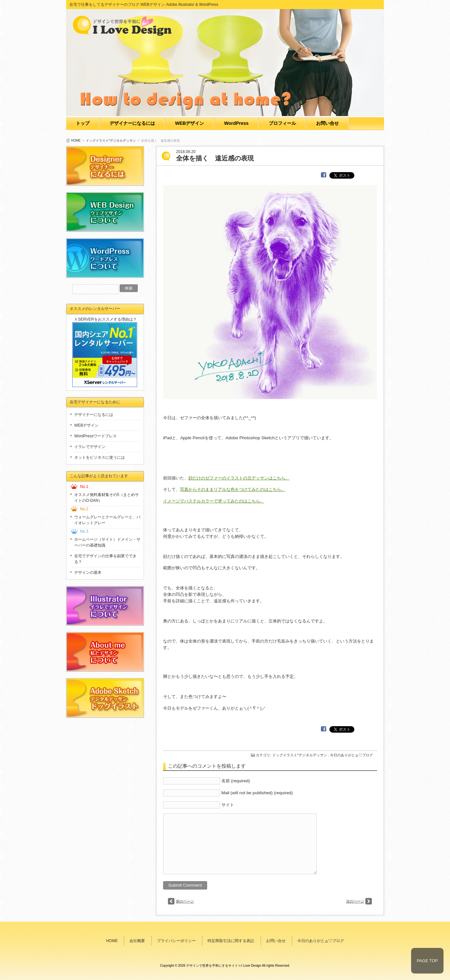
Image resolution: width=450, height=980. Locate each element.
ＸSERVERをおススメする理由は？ (105, 319)
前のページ (185, 901)
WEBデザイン (189, 123)
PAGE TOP (427, 961)
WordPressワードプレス (95, 436)
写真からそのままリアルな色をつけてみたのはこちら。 (233, 489)
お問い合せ (327, 123)
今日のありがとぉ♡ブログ (351, 755)
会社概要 (137, 941)
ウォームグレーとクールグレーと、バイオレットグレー (107, 520)
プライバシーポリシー (176, 941)
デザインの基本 (88, 573)
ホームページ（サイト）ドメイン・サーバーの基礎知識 (107, 542)
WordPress (236, 123)
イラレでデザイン (90, 447)
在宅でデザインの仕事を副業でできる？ (105, 559)
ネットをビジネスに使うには (100, 457)
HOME (76, 141)
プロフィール (282, 123)
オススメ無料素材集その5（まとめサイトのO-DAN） (107, 498)
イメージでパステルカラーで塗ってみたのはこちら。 (214, 501)
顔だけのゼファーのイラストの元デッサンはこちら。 (239, 478)
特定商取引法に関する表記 (231, 941)
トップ (83, 123)
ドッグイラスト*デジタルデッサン (111, 141)
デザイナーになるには (132, 123)
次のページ (355, 901)
